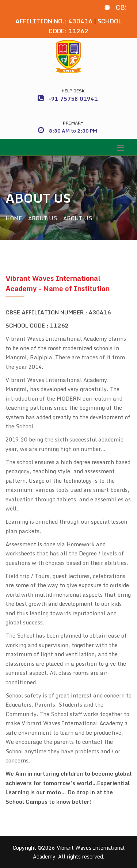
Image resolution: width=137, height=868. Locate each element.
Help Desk (73, 91)
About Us (43, 218)
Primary (73, 123)
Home (14, 218)
